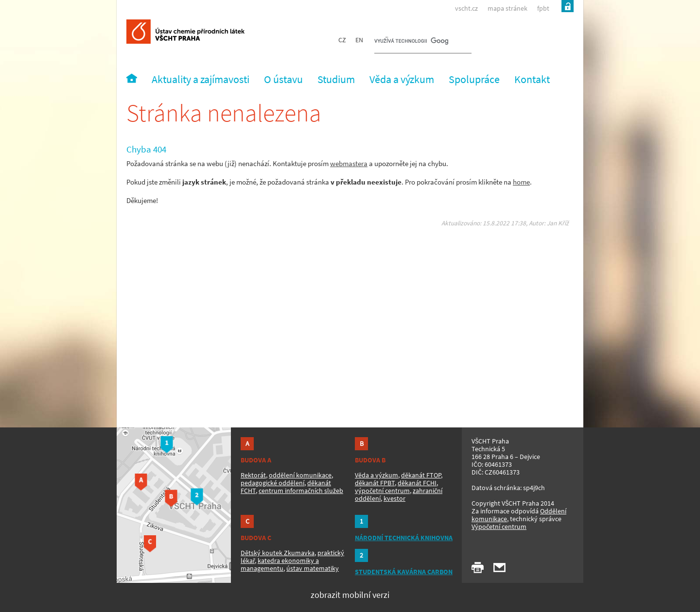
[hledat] (411, 42)
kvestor (394, 498)
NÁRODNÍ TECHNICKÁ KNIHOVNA (404, 538)
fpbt (543, 8)
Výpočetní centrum (499, 527)
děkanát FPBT (375, 483)
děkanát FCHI (417, 483)
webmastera (349, 163)
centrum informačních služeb (301, 491)
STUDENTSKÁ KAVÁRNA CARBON (404, 572)
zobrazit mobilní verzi (350, 595)
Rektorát (253, 475)
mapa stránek (507, 8)
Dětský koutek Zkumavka (278, 553)
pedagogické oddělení (272, 483)
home (521, 182)
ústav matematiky (313, 568)
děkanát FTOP (421, 475)
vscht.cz (466, 8)
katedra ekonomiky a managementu (280, 564)
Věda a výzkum (376, 475)
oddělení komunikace (300, 475)
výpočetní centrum (382, 491)
